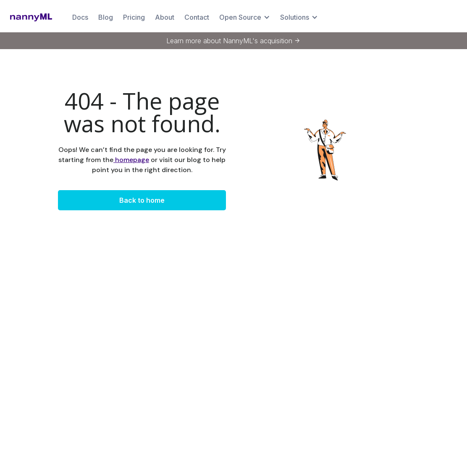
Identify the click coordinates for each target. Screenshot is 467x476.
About (165, 17)
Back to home (142, 200)
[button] (245, 17)
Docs (80, 17)
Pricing (134, 17)
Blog (106, 17)
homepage (131, 160)
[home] (31, 17)
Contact (197, 17)
